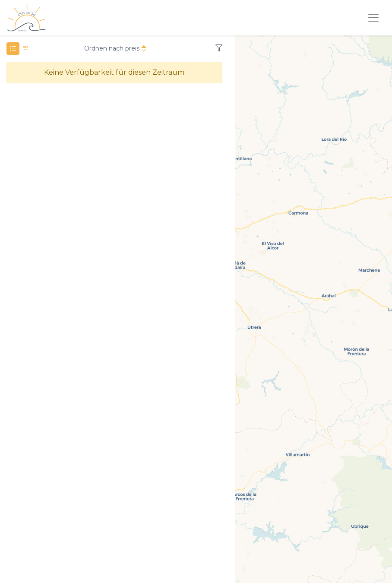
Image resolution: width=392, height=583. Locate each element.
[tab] (13, 49)
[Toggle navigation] (373, 18)
